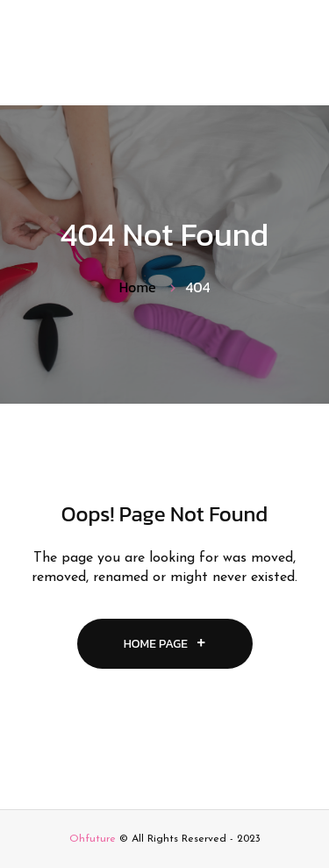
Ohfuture (93, 839)
